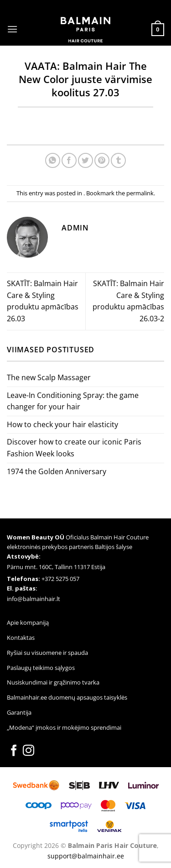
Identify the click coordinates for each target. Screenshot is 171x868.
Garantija (19, 712)
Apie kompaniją (28, 622)
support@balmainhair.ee (86, 856)
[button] (12, 29)
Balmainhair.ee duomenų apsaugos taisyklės (67, 697)
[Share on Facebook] (69, 160)
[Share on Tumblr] (118, 160)
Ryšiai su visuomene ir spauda (47, 653)
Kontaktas (21, 638)
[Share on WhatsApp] (53, 160)
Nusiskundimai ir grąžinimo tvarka (53, 682)
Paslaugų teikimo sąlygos (41, 668)
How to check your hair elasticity (62, 424)
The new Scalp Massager (49, 377)
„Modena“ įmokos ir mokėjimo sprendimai (64, 727)
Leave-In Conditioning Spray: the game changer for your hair (73, 401)
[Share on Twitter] (85, 160)
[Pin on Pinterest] (102, 160)
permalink (140, 193)
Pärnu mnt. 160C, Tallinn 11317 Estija (56, 567)
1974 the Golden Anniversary (57, 471)
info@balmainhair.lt (34, 599)
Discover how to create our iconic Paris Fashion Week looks (74, 448)
